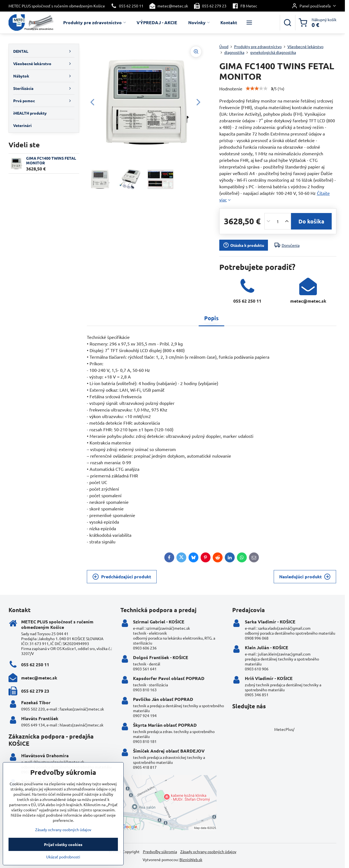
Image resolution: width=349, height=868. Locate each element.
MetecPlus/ (284, 729)
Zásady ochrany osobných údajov (208, 852)
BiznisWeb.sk (191, 859)
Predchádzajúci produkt (122, 577)
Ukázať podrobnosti (63, 862)
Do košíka (311, 221)
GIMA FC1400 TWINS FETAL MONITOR (51, 161)
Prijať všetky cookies (63, 849)
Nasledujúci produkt (305, 577)
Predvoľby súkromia (160, 852)
